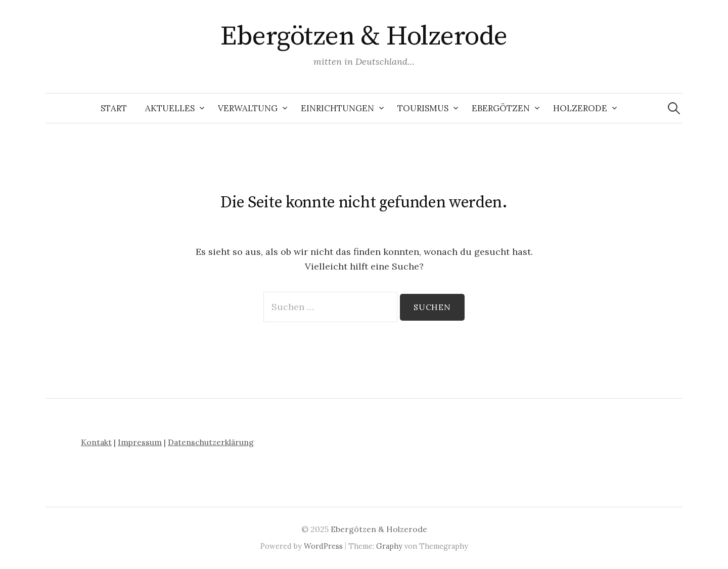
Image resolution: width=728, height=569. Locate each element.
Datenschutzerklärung (211, 442)
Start (114, 108)
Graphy (389, 546)
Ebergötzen (501, 108)
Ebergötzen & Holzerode (364, 36)
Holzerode (580, 108)
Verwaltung (248, 108)
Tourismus (423, 108)
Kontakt (96, 442)
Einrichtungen (337, 108)
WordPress (323, 546)
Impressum (140, 442)
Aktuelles (170, 108)
